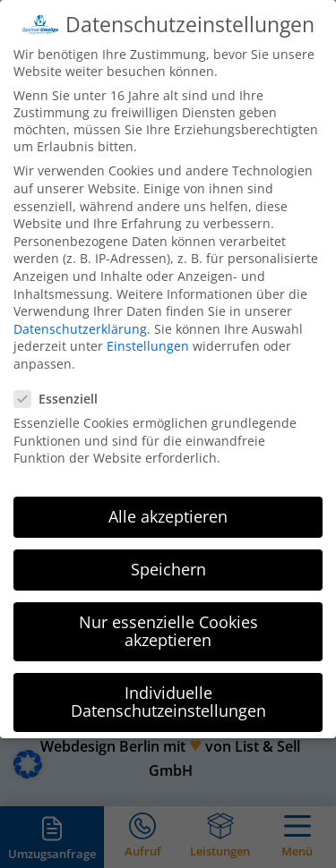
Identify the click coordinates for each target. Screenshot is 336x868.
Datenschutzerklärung (80, 311)
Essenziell (63, 381)
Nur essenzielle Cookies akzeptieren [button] (168, 613)
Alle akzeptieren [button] (168, 498)
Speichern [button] (168, 551)
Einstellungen (148, 328)
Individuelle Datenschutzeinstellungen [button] (168, 684)
